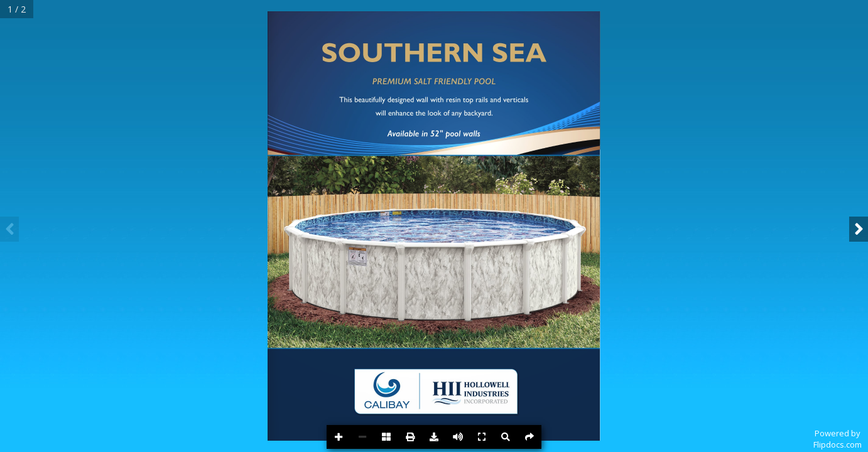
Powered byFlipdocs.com (838, 439)
